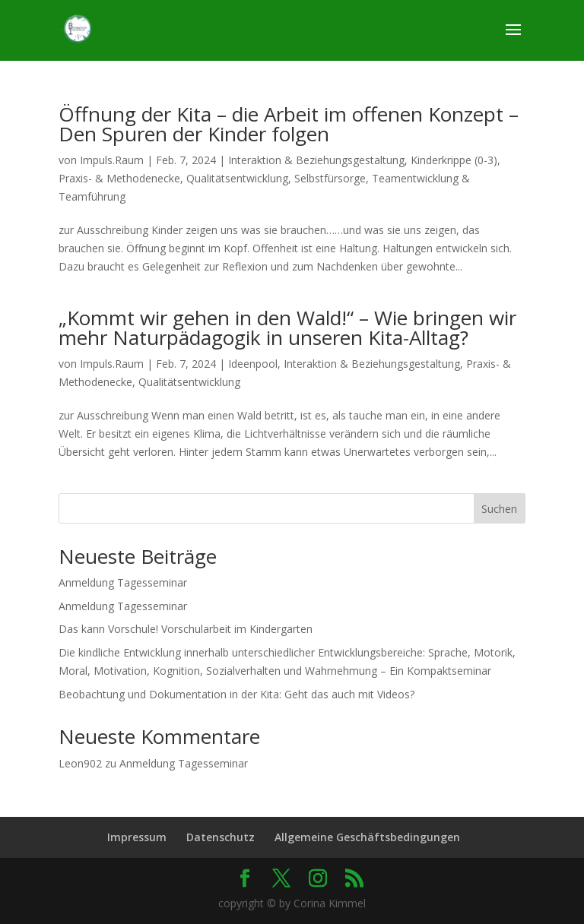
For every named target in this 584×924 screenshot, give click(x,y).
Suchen (499, 509)
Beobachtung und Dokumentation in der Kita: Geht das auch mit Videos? (236, 694)
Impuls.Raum (112, 160)
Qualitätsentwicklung (237, 178)
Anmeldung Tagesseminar (123, 582)
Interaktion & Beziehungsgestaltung (316, 160)
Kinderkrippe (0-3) (454, 160)
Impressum (137, 837)
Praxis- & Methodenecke (119, 178)
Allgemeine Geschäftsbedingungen (367, 837)
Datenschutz (221, 837)
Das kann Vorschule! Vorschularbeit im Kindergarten (186, 629)
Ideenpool (253, 364)
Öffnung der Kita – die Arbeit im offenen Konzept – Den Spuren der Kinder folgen (289, 124)
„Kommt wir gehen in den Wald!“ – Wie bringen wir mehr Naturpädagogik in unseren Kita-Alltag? (287, 328)
